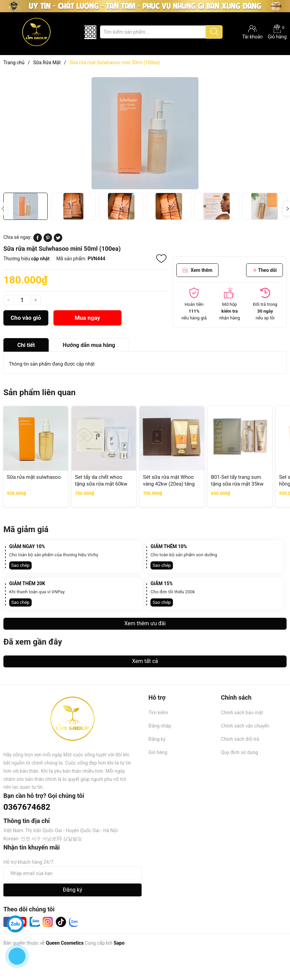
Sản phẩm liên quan (39, 392)
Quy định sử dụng (239, 752)
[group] (145, 133)
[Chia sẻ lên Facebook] (38, 240)
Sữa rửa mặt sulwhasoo (34, 477)
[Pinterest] (48, 240)
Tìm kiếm (158, 713)
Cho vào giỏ (26, 318)
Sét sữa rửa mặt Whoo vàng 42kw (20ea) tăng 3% (169, 484)
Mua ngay (87, 318)
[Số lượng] (22, 300)
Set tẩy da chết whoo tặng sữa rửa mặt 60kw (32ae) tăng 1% (101, 484)
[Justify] (214, 32)
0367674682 (27, 807)
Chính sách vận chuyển (245, 726)
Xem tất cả (145, 661)
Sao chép (20, 565)
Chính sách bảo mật (242, 713)
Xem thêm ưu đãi (145, 623)
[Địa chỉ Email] (72, 873)
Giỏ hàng (277, 32)
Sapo (119, 943)
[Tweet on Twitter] (58, 240)
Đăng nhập (160, 726)
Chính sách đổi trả (240, 739)
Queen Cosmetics (65, 943)
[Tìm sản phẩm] (161, 32)
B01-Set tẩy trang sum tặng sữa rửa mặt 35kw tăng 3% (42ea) (237, 484)
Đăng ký (157, 739)
